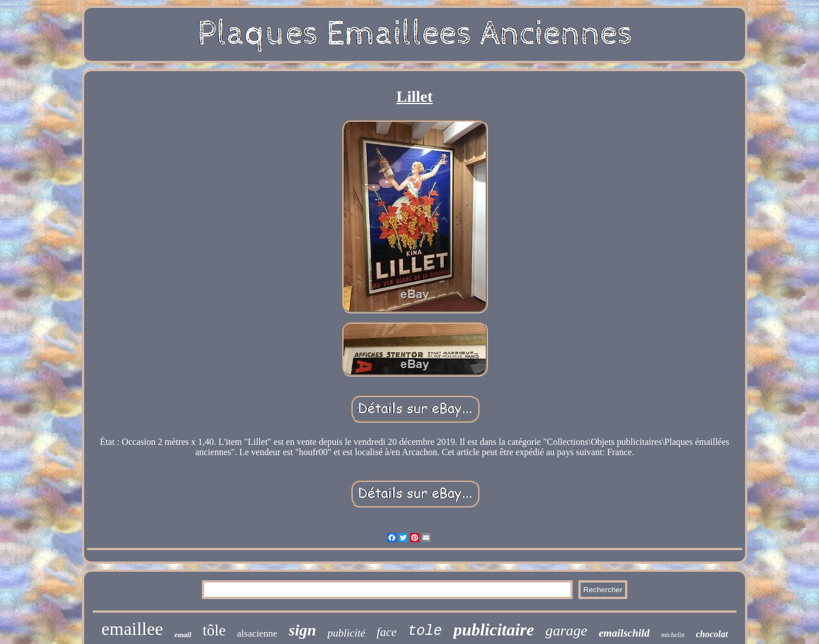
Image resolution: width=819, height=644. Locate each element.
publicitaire (494, 629)
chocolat (712, 634)
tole (425, 631)
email (183, 635)
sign (303, 630)
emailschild (624, 633)
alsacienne (257, 633)
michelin (673, 635)
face (386, 632)
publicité (346, 633)
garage (566, 631)
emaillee (132, 629)
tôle (214, 630)
